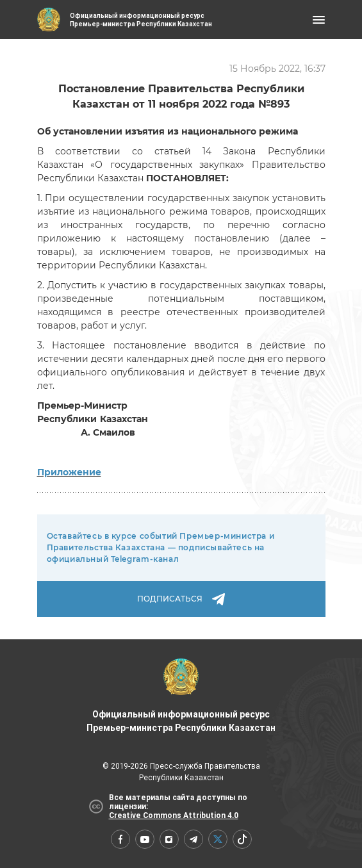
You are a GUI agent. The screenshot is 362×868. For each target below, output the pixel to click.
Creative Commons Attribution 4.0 (174, 815)
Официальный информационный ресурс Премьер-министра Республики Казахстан (181, 696)
